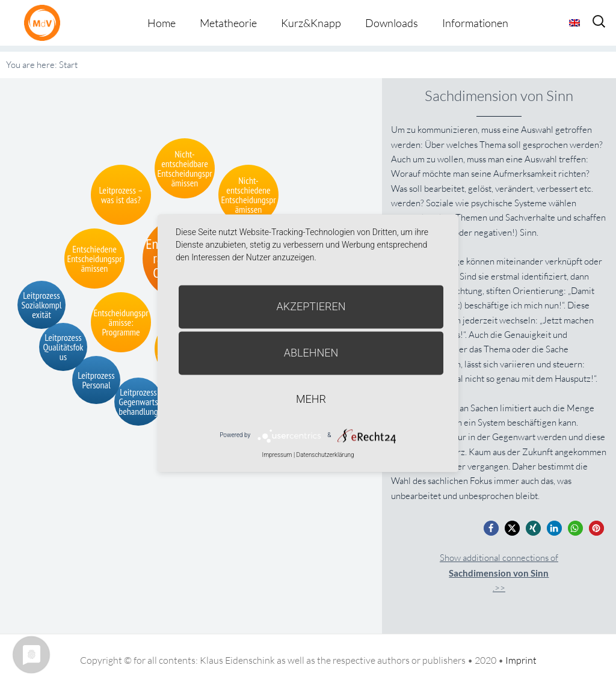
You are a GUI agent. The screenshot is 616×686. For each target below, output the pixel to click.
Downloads (392, 23)
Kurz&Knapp (311, 23)
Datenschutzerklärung (325, 455)
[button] (491, 528)
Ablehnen (311, 353)
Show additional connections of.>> (499, 573)
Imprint (521, 660)
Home (162, 23)
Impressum (277, 455)
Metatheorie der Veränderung (45, 23)
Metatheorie (228, 23)
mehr (311, 399)
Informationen (475, 23)
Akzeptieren (311, 306)
